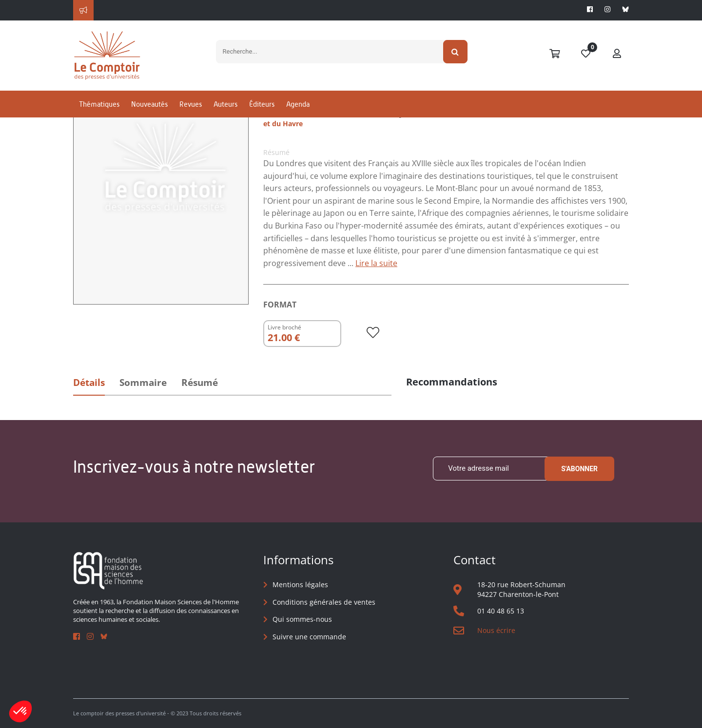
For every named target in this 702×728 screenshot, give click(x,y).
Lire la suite (376, 263)
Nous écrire (496, 630)
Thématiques (99, 104)
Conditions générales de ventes (324, 602)
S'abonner (579, 469)
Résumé (200, 383)
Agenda (298, 104)
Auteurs (225, 104)
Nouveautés (149, 104)
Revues (191, 104)
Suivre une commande (309, 637)
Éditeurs (262, 104)
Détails (89, 383)
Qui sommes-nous (302, 619)
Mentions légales (300, 584)
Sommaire (143, 383)
